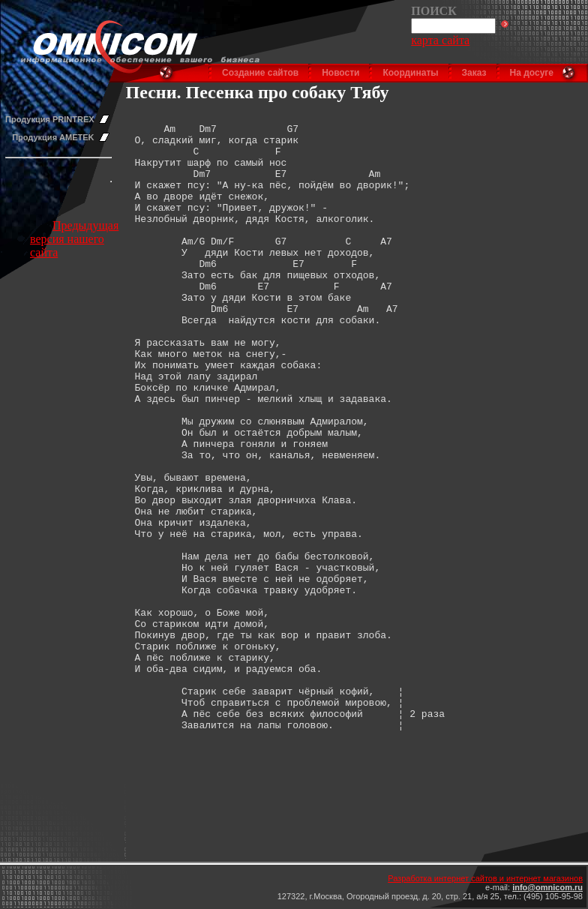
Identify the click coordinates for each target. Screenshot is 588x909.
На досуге (532, 73)
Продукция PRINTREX (50, 119)
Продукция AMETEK (53, 137)
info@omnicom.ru (547, 887)
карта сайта (440, 40)
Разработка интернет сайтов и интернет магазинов (485, 878)
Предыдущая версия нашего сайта (74, 239)
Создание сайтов (260, 73)
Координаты (410, 73)
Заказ (474, 73)
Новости (340, 73)
